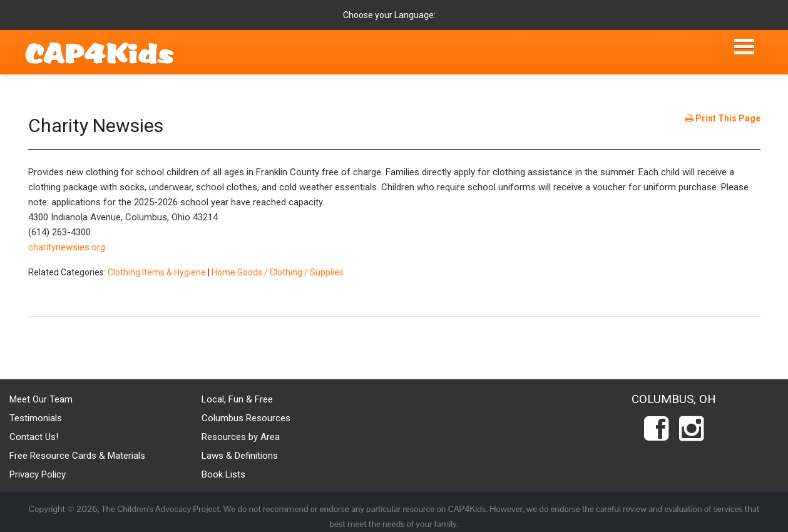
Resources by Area (241, 437)
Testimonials (36, 418)
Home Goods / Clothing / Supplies (278, 272)
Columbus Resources (246, 418)
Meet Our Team (41, 399)
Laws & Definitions (240, 456)
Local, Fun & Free (237, 399)
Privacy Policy (38, 474)
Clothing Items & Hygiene (157, 272)
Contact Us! (34, 437)
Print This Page (723, 118)
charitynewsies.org (67, 247)
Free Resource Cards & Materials (77, 456)
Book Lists (223, 474)
